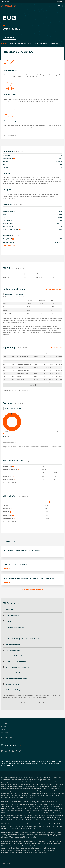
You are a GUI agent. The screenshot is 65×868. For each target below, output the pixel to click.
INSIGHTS (5, 727)
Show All (33, 385)
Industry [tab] (13, 408)
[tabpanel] (32, 305)
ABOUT (4, 729)
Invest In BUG (10, 38)
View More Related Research (32, 590)
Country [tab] (19, 408)
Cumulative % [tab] (19, 294)
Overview (4, 43)
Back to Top (7, 863)
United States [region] (6, 2)
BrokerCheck (11, 765)
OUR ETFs (5, 724)
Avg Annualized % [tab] (9, 294)
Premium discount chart (54, 290)
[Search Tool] (63, 6)
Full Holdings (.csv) (56, 348)
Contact (59, 2)
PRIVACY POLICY (7, 738)
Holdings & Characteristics (33, 43)
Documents (55, 43)
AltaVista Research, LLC (11, 443)
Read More (8, 554)
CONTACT (5, 732)
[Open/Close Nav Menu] (59, 6)
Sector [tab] (6, 408)
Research (46, 43)
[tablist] (32, 294)
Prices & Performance (16, 43)
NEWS (3, 735)
